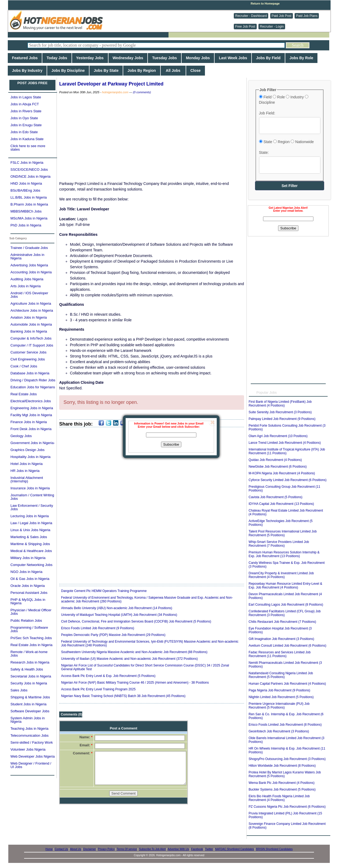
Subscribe (171, 444)
